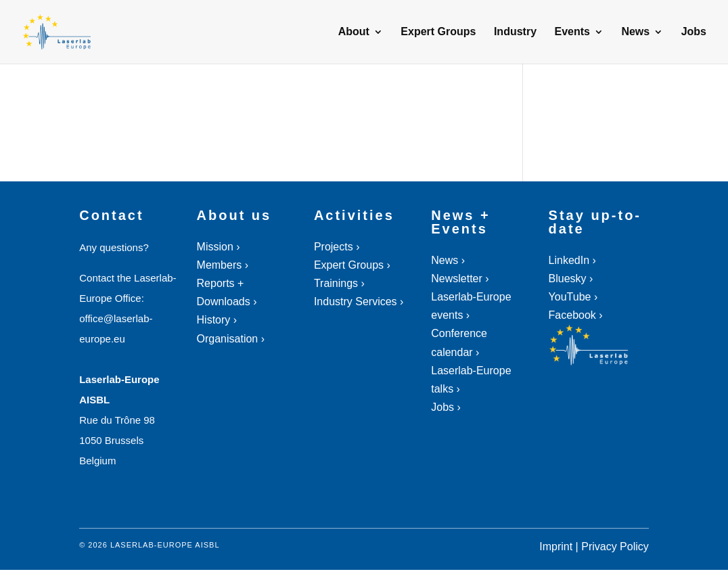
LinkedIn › (572, 260)
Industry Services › (359, 302)
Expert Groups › (352, 265)
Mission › (219, 247)
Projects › (337, 247)
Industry (515, 32)
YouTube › (573, 297)
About (354, 32)
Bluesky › (571, 279)
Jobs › (446, 407)
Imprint (556, 547)
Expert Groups (438, 32)
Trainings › (339, 283)
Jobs (694, 32)
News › (448, 260)
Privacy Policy (615, 547)
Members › (223, 265)
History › (217, 320)
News (635, 32)
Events (572, 32)
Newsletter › (460, 279)
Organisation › (231, 339)
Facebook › (576, 315)
